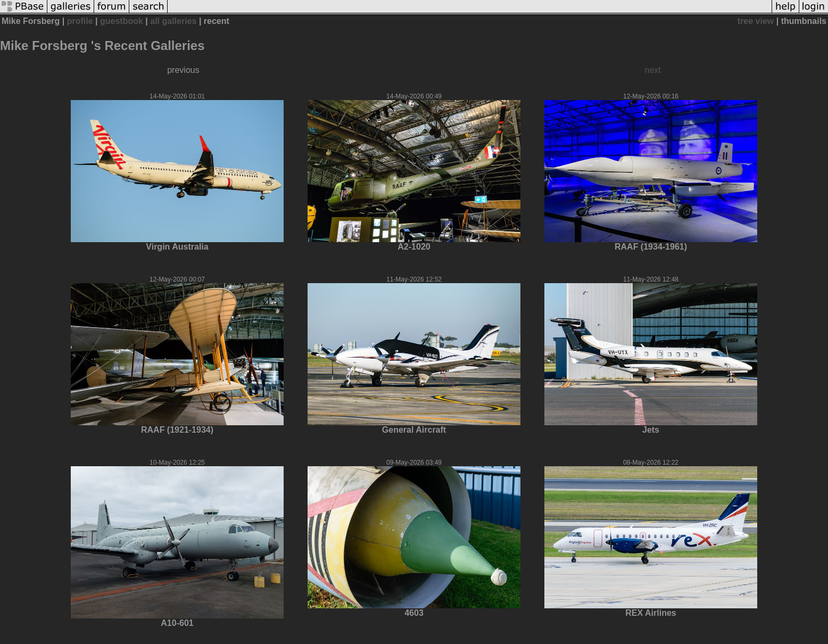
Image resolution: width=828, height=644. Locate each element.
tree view (756, 21)
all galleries (173, 21)
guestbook (122, 21)
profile (80, 21)
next (653, 70)
